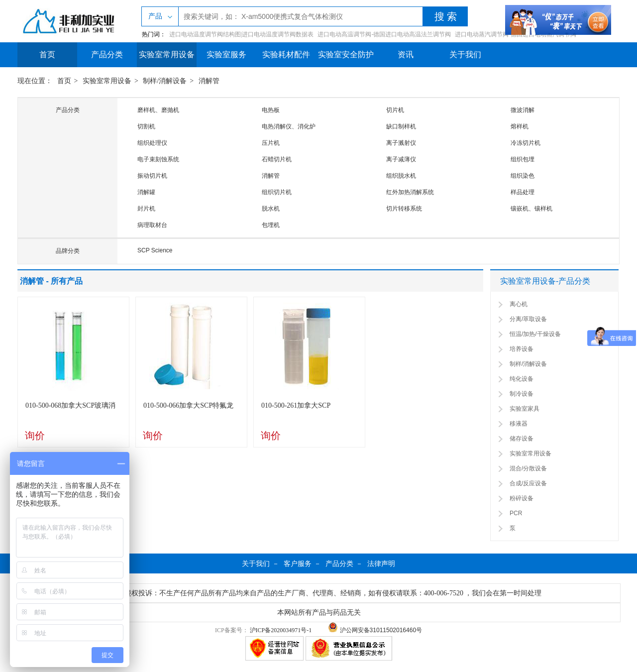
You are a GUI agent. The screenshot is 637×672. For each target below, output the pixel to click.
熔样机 (520, 126)
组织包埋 (523, 159)
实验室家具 (525, 409)
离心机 (519, 304)
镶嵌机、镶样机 (531, 209)
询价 (35, 436)
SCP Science (155, 250)
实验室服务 (226, 55)
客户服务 (298, 563)
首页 (47, 55)
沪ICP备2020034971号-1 (281, 630)
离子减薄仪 (401, 159)
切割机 (146, 126)
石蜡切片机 (277, 159)
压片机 (271, 143)
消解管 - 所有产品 (51, 281)
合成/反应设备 (528, 483)
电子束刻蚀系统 (158, 159)
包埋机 (271, 225)
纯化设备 (522, 379)
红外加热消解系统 (410, 192)
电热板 (271, 110)
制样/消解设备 (165, 81)
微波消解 (523, 110)
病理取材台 (152, 225)
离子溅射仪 (401, 143)
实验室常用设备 (167, 55)
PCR (516, 513)
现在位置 (31, 81)
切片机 (395, 110)
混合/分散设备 (528, 468)
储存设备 (522, 439)
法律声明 (381, 563)
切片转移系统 (404, 209)
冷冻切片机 (526, 143)
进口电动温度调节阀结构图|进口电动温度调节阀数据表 (241, 34)
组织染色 (523, 176)
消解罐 (146, 192)
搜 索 (446, 16)
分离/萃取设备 (528, 319)
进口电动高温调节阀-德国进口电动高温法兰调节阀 (384, 34)
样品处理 (523, 192)
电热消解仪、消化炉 (289, 126)
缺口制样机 (401, 126)
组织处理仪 (152, 143)
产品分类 (107, 55)
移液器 (519, 424)
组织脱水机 (401, 176)
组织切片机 (277, 192)
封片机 (146, 209)
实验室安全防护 (346, 55)
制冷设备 (522, 394)
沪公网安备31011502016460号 (375, 630)
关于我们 (465, 55)
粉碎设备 (522, 498)
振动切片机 (152, 176)
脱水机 (271, 209)
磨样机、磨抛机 (158, 110)
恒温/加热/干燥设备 (535, 334)
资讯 (406, 55)
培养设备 (522, 349)
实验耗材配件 (286, 55)
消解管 (209, 81)
